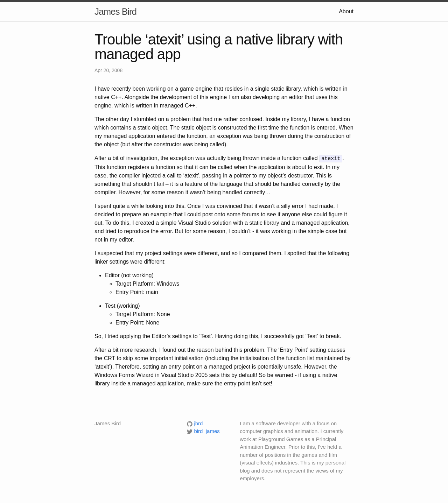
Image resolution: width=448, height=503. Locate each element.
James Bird (115, 12)
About (346, 11)
